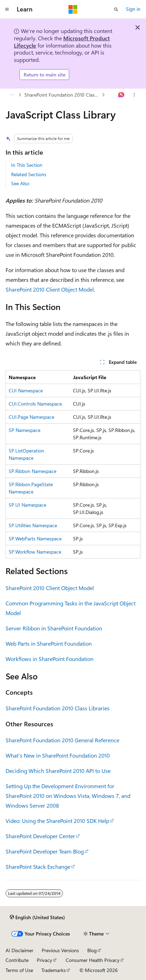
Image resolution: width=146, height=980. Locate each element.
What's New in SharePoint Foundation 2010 (58, 755)
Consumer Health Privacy (93, 960)
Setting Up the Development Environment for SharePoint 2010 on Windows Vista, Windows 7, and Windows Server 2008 (68, 796)
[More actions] (134, 95)
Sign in (133, 9)
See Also (20, 183)
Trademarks (54, 970)
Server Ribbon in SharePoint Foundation (54, 628)
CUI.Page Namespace (31, 417)
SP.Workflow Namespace (35, 552)
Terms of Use (19, 970)
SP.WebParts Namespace (35, 538)
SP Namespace (25, 430)
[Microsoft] (73, 9)
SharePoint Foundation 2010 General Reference (62, 740)
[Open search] (116, 9)
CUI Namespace (26, 390)
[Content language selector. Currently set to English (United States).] (37, 917)
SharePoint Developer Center (40, 836)
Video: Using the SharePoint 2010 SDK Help (57, 821)
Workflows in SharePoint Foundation (50, 659)
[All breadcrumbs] (12, 95)
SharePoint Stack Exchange (38, 867)
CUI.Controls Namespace (35, 404)
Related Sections (29, 174)
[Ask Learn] (121, 95)
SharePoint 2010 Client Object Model (50, 289)
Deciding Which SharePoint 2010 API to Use (58, 771)
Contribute (17, 960)
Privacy (44, 960)
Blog (92, 950)
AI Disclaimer (19, 950)
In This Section (27, 165)
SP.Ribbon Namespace (33, 471)
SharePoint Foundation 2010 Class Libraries (62, 95)
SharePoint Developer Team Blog (45, 851)
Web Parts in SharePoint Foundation (49, 643)
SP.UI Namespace (27, 505)
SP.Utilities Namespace (33, 525)
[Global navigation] (7, 9)
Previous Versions (60, 950)
